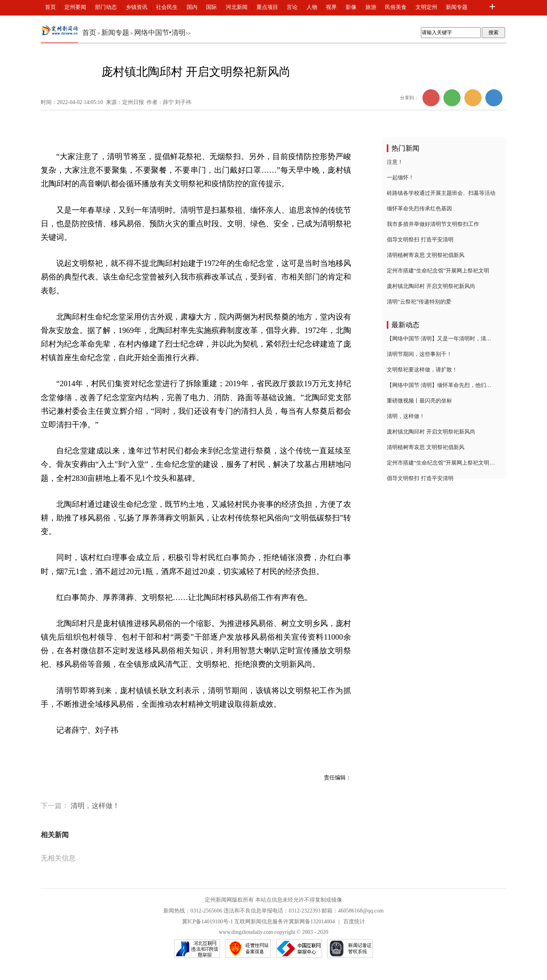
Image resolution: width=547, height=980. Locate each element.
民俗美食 (396, 7)
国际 (211, 7)
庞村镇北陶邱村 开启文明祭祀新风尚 (431, 286)
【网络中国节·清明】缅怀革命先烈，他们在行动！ (441, 385)
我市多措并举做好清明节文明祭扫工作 (433, 224)
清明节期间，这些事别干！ (419, 354)
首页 (50, 7)
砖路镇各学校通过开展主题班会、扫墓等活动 (441, 193)
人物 (312, 7)
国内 (192, 7)
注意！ (395, 162)
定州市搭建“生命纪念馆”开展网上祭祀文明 (438, 271)
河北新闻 (237, 7)
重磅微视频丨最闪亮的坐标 (419, 401)
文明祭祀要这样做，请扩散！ (422, 370)
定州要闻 (75, 7)
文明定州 (426, 7)
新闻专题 (457, 7)
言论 (292, 7)
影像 (351, 7)
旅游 (371, 7)
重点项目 (267, 7)
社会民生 (167, 7)
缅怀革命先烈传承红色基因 (419, 209)
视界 (331, 7)
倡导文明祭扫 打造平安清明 (420, 240)
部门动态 (106, 7)
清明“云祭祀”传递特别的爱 (419, 302)
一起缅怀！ (400, 178)
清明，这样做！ (95, 806)
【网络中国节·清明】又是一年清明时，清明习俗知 (441, 339)
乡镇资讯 (137, 7)
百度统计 (354, 922)
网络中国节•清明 (160, 33)
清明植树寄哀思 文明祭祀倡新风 (426, 255)
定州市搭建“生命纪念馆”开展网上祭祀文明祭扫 (441, 463)
